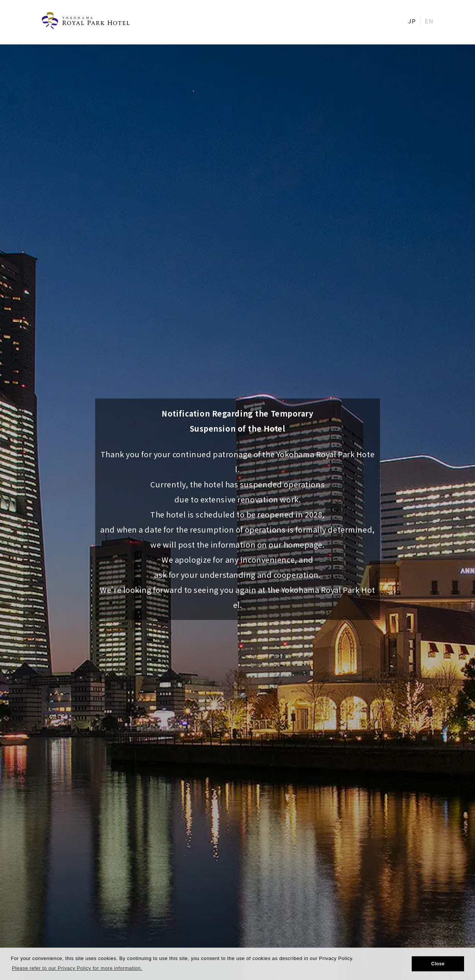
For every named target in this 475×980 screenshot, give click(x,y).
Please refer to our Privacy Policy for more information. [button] (77, 968)
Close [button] (438, 964)
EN (429, 21)
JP (412, 21)
